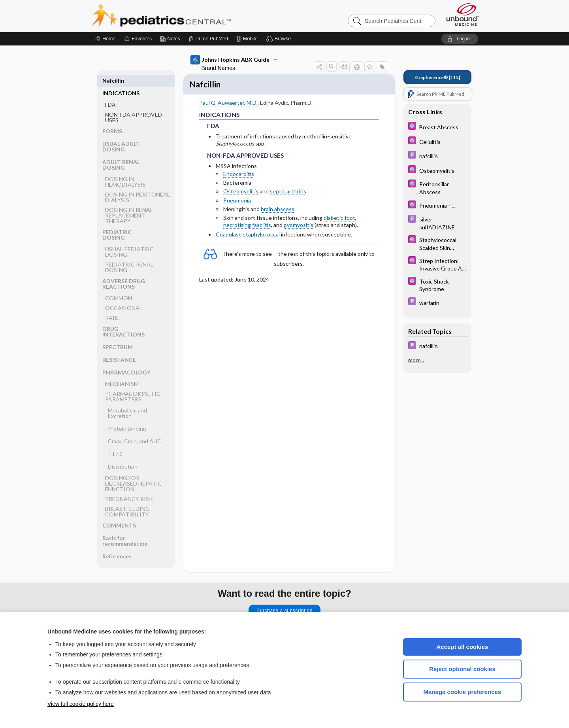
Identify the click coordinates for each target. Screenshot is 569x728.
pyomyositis (299, 226)
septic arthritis (288, 193)
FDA (110, 92)
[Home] (105, 39)
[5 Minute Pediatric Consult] (437, 127)
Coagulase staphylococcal (248, 236)
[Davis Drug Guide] (437, 156)
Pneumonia (237, 201)
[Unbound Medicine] (463, 14)
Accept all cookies (463, 647)
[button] (280, 39)
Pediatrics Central (190, 16)
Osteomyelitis (241, 193)
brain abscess (278, 210)
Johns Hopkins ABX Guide (230, 60)
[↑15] (437, 77)
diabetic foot (339, 219)
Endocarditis (239, 175)
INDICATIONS (121, 80)
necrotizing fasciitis (247, 226)
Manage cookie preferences (463, 692)
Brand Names (219, 68)
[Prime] (208, 39)
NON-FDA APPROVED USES (134, 105)
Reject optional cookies (462, 669)
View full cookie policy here (81, 704)
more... (416, 360)
